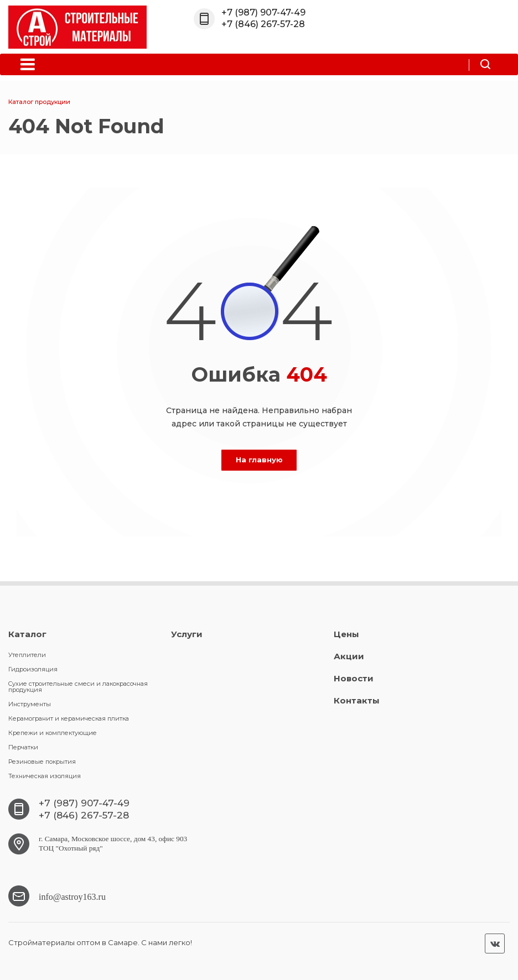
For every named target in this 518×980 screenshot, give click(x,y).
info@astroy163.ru (72, 896)
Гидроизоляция (33, 669)
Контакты (357, 700)
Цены (346, 634)
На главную (259, 460)
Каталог (27, 634)
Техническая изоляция (45, 776)
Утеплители (27, 655)
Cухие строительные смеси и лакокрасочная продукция (78, 687)
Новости (354, 678)
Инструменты (30, 704)
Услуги (187, 634)
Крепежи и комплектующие (53, 733)
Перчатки (23, 747)
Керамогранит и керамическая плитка (69, 718)
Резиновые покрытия (42, 762)
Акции (349, 656)
